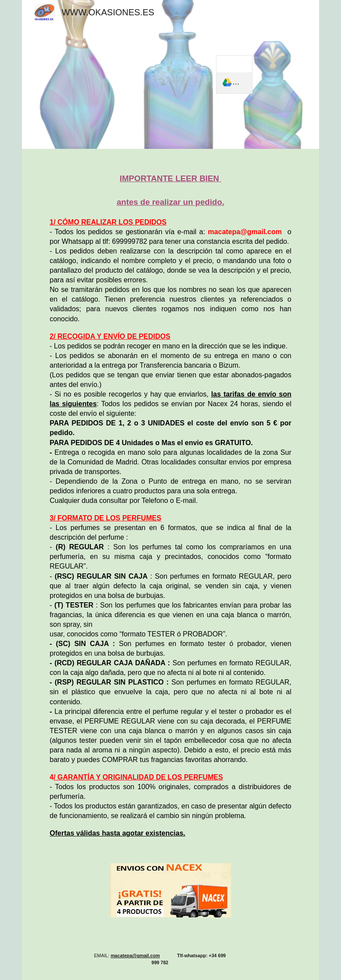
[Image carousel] (170, 895)
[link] (234, 74)
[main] (170, 501)
